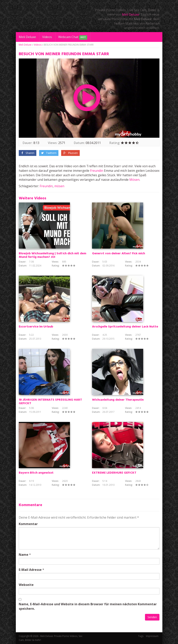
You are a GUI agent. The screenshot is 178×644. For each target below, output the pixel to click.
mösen (59, 186)
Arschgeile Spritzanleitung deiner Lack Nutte (125, 327)
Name (24, 555)
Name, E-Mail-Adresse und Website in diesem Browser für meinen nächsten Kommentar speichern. (88, 606)
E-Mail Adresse (30, 570)
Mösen (134, 180)
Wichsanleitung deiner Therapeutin (118, 400)
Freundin (97, 171)
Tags (141, 636)
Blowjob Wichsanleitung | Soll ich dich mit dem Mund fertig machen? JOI (52, 255)
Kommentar (28, 524)
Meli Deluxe (131, 14)
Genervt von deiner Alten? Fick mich (119, 254)
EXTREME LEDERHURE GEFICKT (114, 473)
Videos (47, 37)
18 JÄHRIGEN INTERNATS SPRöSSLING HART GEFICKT (50, 402)
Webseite (26, 585)
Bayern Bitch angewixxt (36, 473)
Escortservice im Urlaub (36, 327)
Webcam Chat (73, 37)
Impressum (152, 636)
